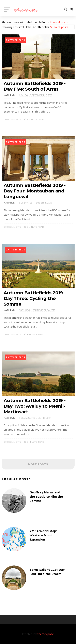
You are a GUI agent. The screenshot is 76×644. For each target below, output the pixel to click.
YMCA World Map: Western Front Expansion (43, 535)
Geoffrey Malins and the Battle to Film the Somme (46, 496)
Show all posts (59, 22)
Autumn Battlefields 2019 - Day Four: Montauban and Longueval (35, 191)
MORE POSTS (38, 464)
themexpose (46, 634)
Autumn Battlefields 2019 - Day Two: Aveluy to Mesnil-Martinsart (35, 406)
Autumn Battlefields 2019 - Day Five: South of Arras (35, 86)
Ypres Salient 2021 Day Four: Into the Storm (47, 572)
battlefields (15, 40)
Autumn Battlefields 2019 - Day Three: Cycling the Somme (35, 298)
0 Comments (12, 119)
